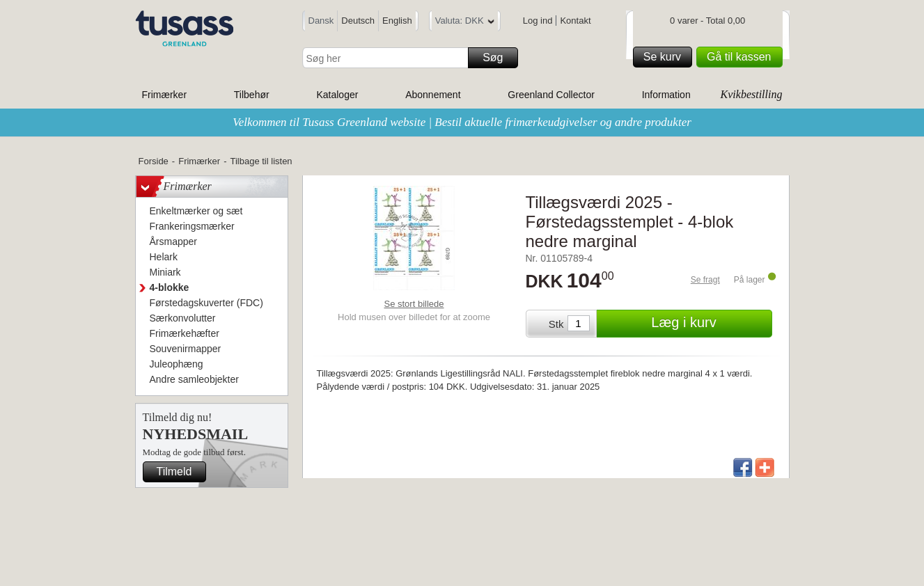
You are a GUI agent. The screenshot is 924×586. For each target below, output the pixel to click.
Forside (154, 161)
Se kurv (666, 57)
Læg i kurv (709, 324)
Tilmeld (180, 472)
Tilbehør (252, 95)
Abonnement (433, 95)
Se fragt (705, 280)
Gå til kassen (742, 57)
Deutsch (358, 21)
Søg (498, 58)
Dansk (321, 21)
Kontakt (575, 21)
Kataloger (337, 95)
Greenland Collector (551, 95)
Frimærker (165, 95)
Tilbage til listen (261, 161)
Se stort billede (414, 304)
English (397, 21)
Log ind (538, 21)
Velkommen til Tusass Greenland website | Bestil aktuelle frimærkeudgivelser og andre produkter (462, 122)
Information (666, 95)
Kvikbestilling (752, 94)
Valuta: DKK (465, 23)
